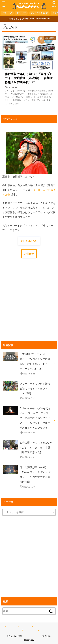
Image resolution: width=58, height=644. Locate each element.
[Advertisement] (29, 304)
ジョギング (15, 630)
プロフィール (30, 630)
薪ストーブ (21, 13)
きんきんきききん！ (32, 636)
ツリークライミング (39, 13)
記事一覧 (43, 630)
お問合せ (29, 254)
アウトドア (7, 13)
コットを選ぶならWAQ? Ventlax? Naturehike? (29, 19)
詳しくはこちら (29, 241)
